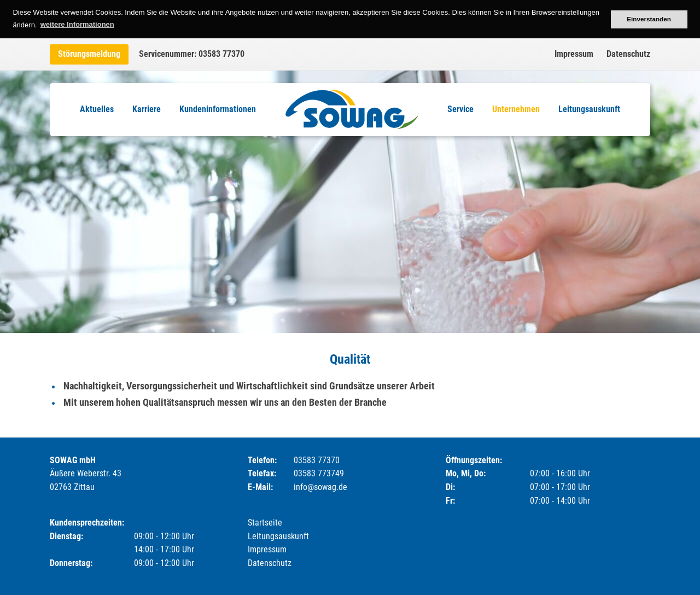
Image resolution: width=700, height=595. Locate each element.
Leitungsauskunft (278, 536)
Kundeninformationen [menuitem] (218, 109)
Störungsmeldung (89, 54)
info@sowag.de (320, 487)
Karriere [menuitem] (147, 109)
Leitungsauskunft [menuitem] (589, 109)
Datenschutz (628, 54)
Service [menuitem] (460, 109)
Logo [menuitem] (352, 109)
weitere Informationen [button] (77, 24)
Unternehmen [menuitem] (516, 109)
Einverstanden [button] (649, 19)
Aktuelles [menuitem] (97, 109)
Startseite (265, 523)
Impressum (574, 54)
